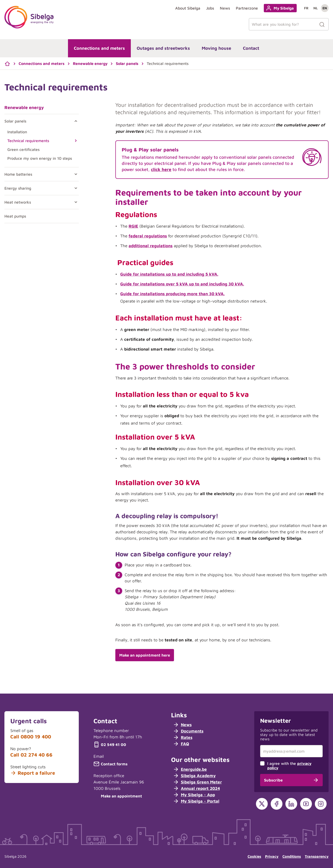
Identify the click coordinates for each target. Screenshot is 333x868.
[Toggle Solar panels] (75, 121)
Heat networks (18, 202)
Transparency (317, 856)
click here (161, 169)
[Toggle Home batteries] (75, 174)
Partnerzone (247, 8)
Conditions (292, 856)
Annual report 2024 (196, 788)
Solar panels (15, 121)
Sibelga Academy (194, 776)
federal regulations (148, 236)
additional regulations (151, 246)
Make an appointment (118, 796)
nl (316, 8)
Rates (183, 737)
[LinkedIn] (291, 804)
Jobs (210, 8)
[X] (262, 804)
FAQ (181, 744)
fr (306, 8)
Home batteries (18, 174)
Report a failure (33, 773)
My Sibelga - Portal (196, 801)
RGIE (133, 226)
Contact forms (111, 764)
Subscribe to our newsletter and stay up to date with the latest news (289, 734)
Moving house (216, 48)
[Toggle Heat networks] (75, 202)
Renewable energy (24, 107)
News (225, 8)
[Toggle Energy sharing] (75, 188)
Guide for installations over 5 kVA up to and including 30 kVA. (182, 284)
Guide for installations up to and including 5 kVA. (169, 274)
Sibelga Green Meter (197, 782)
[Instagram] (321, 804)
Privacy (272, 856)
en (325, 8)
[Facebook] (277, 804)
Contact (251, 48)
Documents (188, 731)
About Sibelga (188, 8)
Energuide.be (190, 769)
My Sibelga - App (194, 795)
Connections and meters (99, 48)
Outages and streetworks (163, 48)
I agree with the (289, 766)
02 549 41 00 (110, 745)
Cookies (254, 856)
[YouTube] (306, 804)
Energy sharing (18, 188)
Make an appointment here (145, 655)
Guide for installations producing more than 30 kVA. (172, 294)
